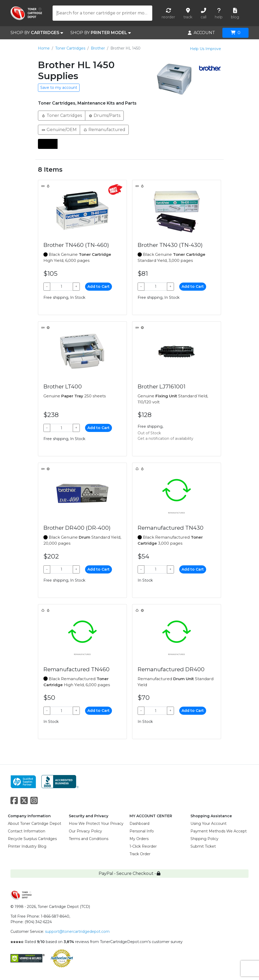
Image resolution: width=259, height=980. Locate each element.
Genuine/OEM (59, 129)
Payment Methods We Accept (219, 831)
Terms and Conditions (89, 839)
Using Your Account (209, 824)
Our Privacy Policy (85, 831)
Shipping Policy (204, 839)
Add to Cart (98, 286)
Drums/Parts (104, 115)
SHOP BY (37, 33)
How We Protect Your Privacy (96, 824)
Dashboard (139, 824)
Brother (98, 48)
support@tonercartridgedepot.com (77, 932)
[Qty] (61, 287)
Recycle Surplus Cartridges (32, 839)
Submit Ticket (203, 846)
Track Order (140, 854)
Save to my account (59, 88)
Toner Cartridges (70, 48)
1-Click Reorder (143, 846)
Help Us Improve (205, 49)
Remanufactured (104, 129)
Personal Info (142, 831)
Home (44, 48)
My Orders (139, 839)
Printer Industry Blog (27, 846)
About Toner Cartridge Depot (35, 824)
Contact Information (27, 831)
